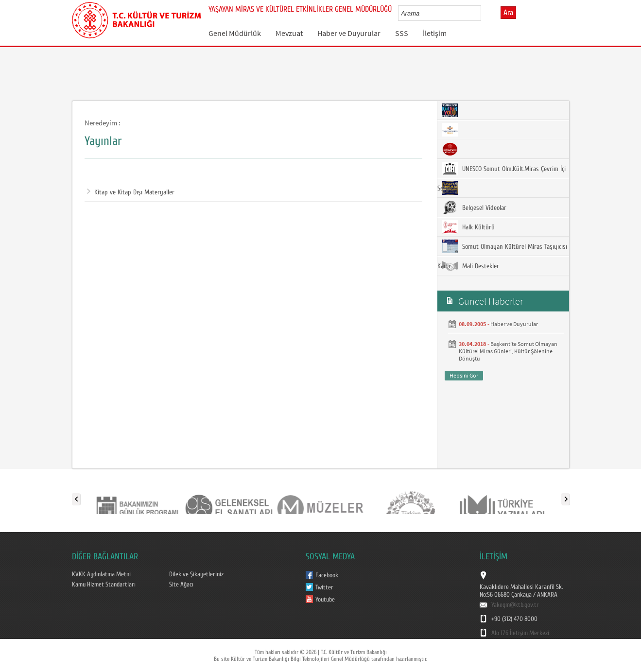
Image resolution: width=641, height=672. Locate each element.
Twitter (324, 587)
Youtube (325, 600)
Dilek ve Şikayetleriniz (196, 574)
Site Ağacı (181, 585)
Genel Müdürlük (235, 33)
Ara (508, 13)
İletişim (435, 33)
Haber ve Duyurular (349, 33)
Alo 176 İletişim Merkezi (520, 633)
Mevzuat (289, 33)
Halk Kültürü (468, 227)
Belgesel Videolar (474, 207)
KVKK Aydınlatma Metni (101, 574)
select (484, 13)
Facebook (327, 575)
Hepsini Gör (464, 375)
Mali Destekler (471, 266)
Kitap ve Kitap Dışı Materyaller (131, 192)
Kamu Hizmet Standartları (104, 585)
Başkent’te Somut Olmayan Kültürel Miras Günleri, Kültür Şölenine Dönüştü (508, 351)
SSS (402, 33)
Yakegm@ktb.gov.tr (515, 605)
